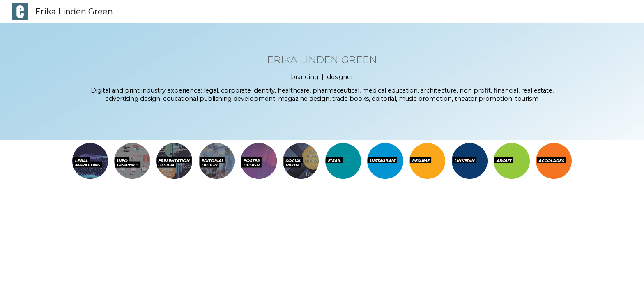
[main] (322, 81)
